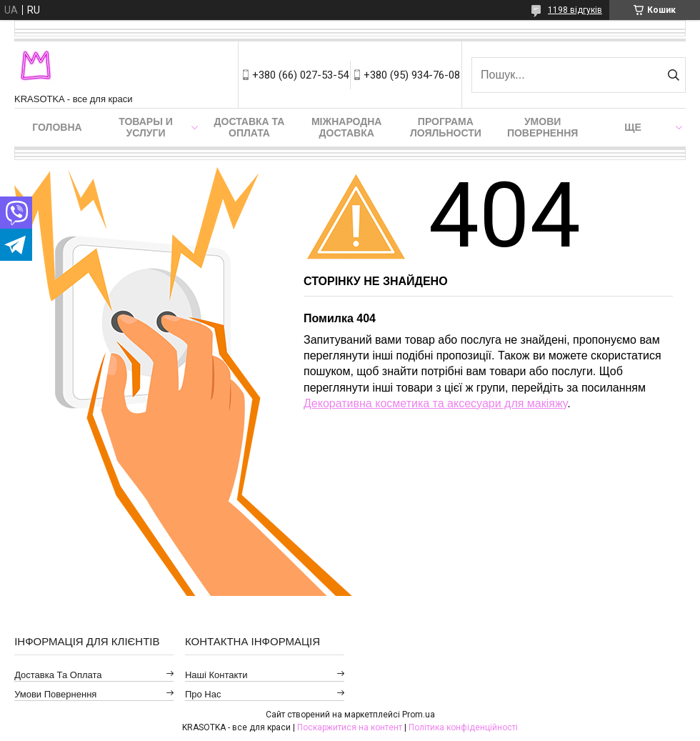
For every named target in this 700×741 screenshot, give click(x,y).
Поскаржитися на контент (350, 727)
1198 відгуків (575, 10)
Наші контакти (216, 675)
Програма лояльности (446, 127)
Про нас (203, 694)
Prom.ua (419, 715)
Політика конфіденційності (463, 727)
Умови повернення (542, 127)
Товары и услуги (146, 127)
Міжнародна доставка (346, 127)
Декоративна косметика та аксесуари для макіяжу (435, 403)
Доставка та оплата (250, 127)
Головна (57, 127)
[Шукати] (673, 75)
